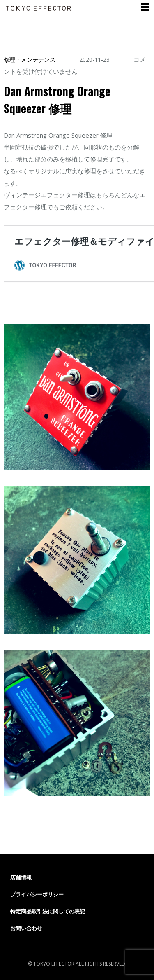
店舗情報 (21, 877)
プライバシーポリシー (37, 894)
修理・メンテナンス (30, 60)
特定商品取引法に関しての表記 (48, 911)
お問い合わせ (26, 928)
